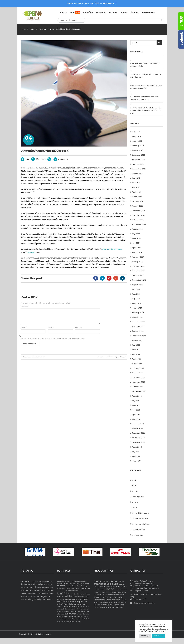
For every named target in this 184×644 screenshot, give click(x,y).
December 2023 (139, 266)
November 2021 (138, 382)
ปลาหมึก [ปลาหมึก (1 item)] (81, 591)
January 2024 (138, 262)
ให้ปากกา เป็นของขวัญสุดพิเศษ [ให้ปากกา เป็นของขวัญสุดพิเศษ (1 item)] (72, 621)
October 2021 (138, 387)
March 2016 (137, 461)
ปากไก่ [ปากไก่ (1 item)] (79, 609)
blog (32, 29)
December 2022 (139, 322)
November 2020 (139, 438)
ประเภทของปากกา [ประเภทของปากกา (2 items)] (71, 591)
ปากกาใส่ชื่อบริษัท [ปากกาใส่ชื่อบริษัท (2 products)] (116, 602)
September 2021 (139, 391)
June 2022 (136, 350)
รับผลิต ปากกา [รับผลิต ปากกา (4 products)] (106, 607)
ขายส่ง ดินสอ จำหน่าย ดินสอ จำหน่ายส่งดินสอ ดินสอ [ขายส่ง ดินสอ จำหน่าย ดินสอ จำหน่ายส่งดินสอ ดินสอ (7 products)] (109, 582)
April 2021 (136, 415)
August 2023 (137, 285)
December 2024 (139, 211)
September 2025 (139, 169)
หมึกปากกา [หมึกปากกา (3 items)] (72, 614)
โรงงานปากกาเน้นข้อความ (141, 524)
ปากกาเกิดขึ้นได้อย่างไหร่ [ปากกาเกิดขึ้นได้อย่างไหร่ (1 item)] (68, 607)
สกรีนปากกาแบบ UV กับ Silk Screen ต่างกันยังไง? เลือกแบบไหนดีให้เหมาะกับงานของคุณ (146, 110)
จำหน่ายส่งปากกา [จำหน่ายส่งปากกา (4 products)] (119, 587)
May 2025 (136, 187)
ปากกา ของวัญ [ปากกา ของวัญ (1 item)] (72, 594)
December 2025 (139, 155)
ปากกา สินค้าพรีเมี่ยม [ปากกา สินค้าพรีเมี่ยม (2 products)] (104, 602)
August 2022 (137, 340)
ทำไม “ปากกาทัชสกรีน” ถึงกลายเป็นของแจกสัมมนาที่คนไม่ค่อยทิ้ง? (146, 87)
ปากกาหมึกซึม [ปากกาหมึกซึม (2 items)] (68, 604)
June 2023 (136, 294)
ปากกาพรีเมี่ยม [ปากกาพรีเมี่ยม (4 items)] (66, 596)
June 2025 (136, 183)
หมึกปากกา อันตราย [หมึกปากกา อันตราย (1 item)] (63, 616)
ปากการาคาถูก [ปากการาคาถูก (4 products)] (106, 597)
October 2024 (138, 220)
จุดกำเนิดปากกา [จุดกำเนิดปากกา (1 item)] (62, 588)
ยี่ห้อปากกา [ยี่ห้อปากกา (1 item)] (67, 611)
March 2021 (137, 419)
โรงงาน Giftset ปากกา (140, 513)
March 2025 (137, 197)
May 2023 (136, 299)
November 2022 (139, 327)
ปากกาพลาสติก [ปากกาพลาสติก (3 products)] (114, 595)
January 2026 (138, 150)
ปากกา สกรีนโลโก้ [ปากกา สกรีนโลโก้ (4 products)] (113, 600)
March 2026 (137, 141)
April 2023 (136, 303)
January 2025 (137, 206)
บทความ (43, 29)
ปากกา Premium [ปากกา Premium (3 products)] (121, 590)
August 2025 (137, 174)
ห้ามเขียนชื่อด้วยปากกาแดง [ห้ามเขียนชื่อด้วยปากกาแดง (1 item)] (76, 616)
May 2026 (136, 132)
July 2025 (136, 178)
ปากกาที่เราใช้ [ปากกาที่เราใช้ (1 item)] (80, 594)
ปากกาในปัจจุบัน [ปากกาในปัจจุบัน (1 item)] (72, 609)
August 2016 (137, 447)
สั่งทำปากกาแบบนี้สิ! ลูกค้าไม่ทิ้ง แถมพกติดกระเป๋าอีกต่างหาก (146, 76)
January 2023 (137, 317)
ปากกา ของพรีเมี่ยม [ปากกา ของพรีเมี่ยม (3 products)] (101, 592)
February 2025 (138, 201)
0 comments (61, 159)
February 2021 (138, 424)
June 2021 (136, 405)
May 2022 (136, 354)
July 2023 (136, 289)
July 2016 (136, 452)
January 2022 (137, 373)
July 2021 (136, 401)
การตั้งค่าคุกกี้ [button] (145, 636)
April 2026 (136, 136)
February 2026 (138, 146)
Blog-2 (135, 486)
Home (23, 29)
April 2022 (136, 359)
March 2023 (137, 308)
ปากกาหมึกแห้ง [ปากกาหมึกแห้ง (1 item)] (78, 604)
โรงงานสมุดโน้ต (138, 535)
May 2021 (136, 410)
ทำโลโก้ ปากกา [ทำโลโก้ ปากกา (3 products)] (99, 590)
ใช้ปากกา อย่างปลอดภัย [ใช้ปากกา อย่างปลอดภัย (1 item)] (79, 619)
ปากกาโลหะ (118, 249)
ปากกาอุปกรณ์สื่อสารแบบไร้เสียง (33, 357)
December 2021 (138, 378)
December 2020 (139, 433)
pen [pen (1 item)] (58, 581)
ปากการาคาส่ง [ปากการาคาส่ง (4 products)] (99, 600)
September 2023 (139, 280)
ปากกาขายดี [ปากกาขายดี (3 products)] (112, 592)
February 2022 (138, 368)
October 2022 (138, 331)
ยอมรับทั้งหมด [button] (159, 636)
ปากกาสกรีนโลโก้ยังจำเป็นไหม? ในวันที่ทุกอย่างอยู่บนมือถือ (145, 65)
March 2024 (137, 252)
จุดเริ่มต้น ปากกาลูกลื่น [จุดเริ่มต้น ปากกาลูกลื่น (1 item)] (73, 588)
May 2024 (136, 243)
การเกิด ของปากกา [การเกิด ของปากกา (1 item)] (66, 581)
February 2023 (138, 313)
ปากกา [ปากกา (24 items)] (62, 593)
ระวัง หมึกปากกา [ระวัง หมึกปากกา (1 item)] (75, 611)
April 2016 (136, 456)
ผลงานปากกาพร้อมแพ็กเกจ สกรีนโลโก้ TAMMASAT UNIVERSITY (144, 98)
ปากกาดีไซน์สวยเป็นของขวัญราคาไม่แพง (112, 357)
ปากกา (28, 159)
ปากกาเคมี (31, 252)
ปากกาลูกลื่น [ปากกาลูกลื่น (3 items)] (78, 602)
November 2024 (139, 215)
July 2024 (136, 234)
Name (24, 328)
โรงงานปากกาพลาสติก (140, 519)
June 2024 (136, 238)
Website (79, 328)
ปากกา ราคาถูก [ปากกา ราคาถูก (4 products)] (118, 597)
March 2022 (137, 364)
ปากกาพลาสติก (108, 249)
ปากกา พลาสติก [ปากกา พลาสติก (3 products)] (102, 595)
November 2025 (139, 160)
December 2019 (138, 442)
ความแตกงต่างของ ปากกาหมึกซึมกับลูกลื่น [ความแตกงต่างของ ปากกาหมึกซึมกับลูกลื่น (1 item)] (77, 586)
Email (51, 328)
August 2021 (137, 396)
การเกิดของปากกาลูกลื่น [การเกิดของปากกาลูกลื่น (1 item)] (78, 581)
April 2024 (136, 248)
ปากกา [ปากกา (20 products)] (109, 589)
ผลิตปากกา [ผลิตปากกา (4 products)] (101, 605)
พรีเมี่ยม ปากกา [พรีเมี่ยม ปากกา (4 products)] (113, 605)
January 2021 (137, 428)
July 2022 (136, 345)
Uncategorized (138, 497)
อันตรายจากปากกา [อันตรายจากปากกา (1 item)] (67, 619)
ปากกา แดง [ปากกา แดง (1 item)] (79, 607)
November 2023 (139, 271)
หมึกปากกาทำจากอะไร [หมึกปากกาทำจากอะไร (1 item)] (83, 614)
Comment (25, 307)
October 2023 (138, 276)
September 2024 (139, 225)
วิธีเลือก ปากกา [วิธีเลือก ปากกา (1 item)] (84, 611)
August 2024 (137, 229)
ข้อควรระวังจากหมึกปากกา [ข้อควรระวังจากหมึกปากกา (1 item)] (73, 583)
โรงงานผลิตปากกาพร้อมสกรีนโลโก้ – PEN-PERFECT (92, 4)
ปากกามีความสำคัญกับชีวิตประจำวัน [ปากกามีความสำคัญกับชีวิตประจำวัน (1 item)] (70, 599)
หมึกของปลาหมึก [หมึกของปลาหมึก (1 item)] (62, 614)
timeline (135, 491)
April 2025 (136, 192)
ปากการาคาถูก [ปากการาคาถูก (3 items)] (67, 602)
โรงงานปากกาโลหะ (139, 530)
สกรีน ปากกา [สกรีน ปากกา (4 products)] (117, 607)
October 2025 (138, 164)
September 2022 (139, 336)
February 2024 (138, 257)
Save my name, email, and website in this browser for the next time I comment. (52, 339)
